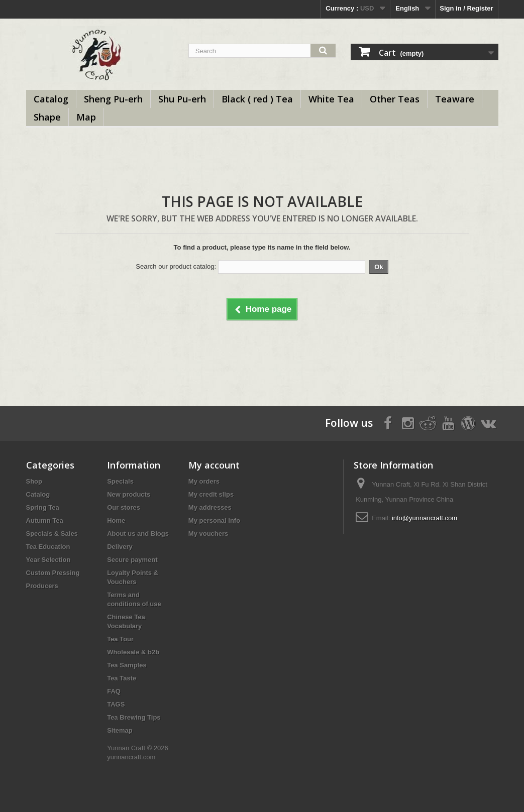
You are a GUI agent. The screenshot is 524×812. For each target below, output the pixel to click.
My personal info (214, 520)
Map (86, 117)
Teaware (455, 99)
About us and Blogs (138, 534)
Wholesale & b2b (133, 652)
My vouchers (208, 534)
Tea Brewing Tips (134, 717)
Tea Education (48, 547)
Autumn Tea (45, 520)
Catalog (51, 99)
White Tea (331, 99)
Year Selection (48, 560)
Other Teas (395, 99)
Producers (42, 586)
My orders (204, 481)
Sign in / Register (466, 8)
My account (214, 465)
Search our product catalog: (176, 266)
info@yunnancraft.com (425, 518)
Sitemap (120, 730)
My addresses (210, 507)
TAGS (116, 704)
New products (129, 494)
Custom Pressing (53, 573)
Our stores (124, 507)
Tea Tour (120, 639)
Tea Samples (127, 665)
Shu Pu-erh (182, 99)
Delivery (120, 547)
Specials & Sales (52, 534)
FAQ (114, 691)
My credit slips (211, 494)
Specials (120, 481)
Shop (34, 481)
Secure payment (132, 560)
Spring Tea (43, 507)
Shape (47, 117)
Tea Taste (122, 678)
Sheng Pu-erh (113, 99)
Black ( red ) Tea (257, 99)
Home (116, 520)
